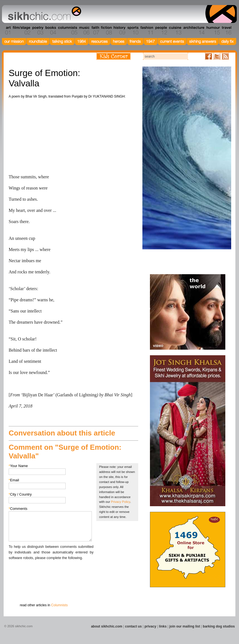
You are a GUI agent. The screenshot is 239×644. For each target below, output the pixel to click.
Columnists (59, 605)
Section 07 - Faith (95, 30)
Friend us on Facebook (209, 56)
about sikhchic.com (107, 626)
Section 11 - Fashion (146, 30)
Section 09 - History (119, 30)
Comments (18, 509)
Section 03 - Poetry (37, 30)
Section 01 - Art (7, 30)
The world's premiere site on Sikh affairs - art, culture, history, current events (43, 14)
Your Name (18, 466)
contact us (133, 626)
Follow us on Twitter (217, 56)
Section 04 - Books (50, 30)
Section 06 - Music (84, 30)
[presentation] (51, 572)
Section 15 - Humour (213, 30)
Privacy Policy (120, 502)
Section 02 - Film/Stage (21, 30)
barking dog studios (219, 626)
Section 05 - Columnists (67, 30)
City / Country (20, 494)
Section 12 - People (161, 30)
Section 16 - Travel (226, 30)
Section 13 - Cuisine (175, 30)
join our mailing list (185, 626)
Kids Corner (113, 56)
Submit (17, 590)
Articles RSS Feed (225, 56)
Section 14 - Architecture (193, 30)
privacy (150, 626)
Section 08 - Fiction (106, 30)
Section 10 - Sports (132, 30)
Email (14, 480)
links (163, 626)
